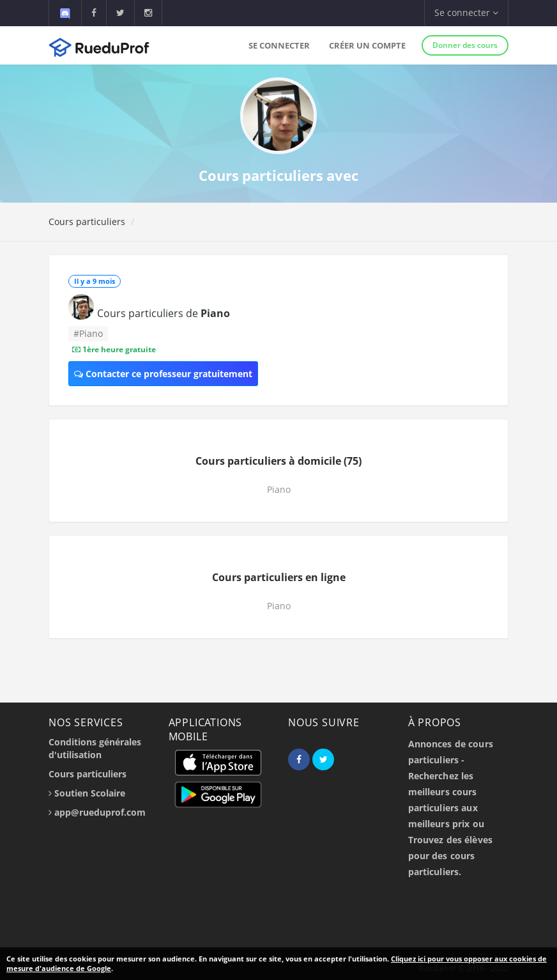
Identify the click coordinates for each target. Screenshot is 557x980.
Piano (279, 489)
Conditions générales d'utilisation (95, 748)
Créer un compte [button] (367, 45)
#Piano (88, 333)
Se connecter (279, 45)
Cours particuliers (87, 222)
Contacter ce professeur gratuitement (163, 374)
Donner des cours (465, 45)
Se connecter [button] (466, 12)
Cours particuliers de (164, 313)
